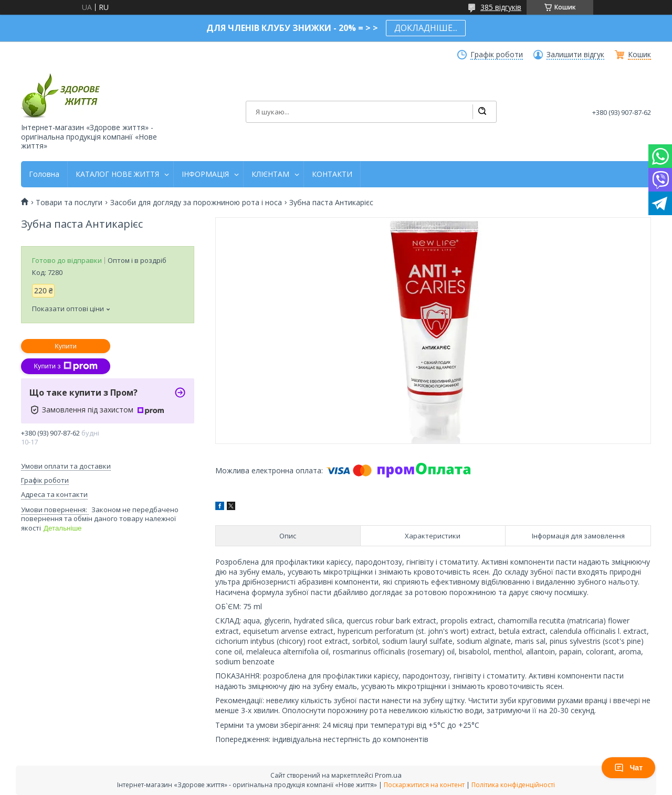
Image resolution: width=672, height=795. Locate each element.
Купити (66, 346)
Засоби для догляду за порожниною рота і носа (196, 203)
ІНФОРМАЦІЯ (205, 174)
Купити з (65, 366)
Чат (628, 768)
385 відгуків (501, 7)
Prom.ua (388, 775)
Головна (44, 174)
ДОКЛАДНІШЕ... (426, 28)
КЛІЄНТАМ (270, 174)
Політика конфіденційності (513, 785)
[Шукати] (482, 112)
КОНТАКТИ (332, 174)
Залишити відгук (575, 55)
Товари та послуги (69, 203)
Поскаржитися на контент (424, 785)
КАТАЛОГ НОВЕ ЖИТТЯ (117, 174)
